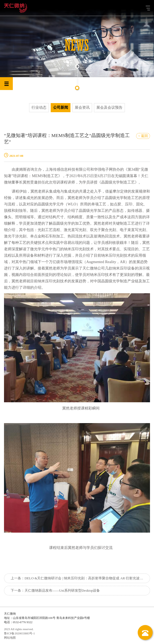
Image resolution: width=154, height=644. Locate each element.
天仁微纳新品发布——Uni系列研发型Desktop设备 (62, 591)
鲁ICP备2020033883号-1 (19, 633)
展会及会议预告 (109, 108)
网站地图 (10, 638)
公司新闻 (61, 108)
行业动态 (39, 108)
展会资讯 (82, 108)
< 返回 (143, 136)
